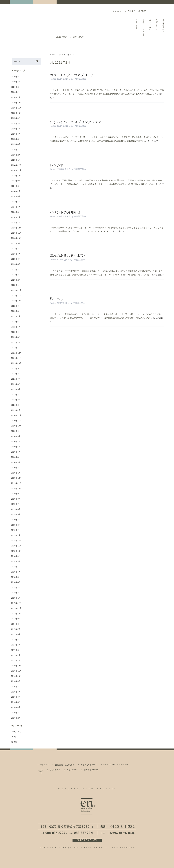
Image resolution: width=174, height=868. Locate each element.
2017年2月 (16, 655)
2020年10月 (17, 426)
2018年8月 (16, 561)
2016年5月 (16, 702)
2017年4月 (16, 645)
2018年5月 (16, 577)
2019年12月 (17, 478)
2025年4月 (16, 144)
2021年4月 (16, 395)
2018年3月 (16, 587)
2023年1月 (16, 285)
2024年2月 (16, 217)
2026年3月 (16, 87)
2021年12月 (17, 353)
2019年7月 (16, 504)
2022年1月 (16, 348)
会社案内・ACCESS (136, 11)
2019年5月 (16, 514)
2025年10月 (17, 113)
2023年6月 (16, 259)
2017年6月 (16, 634)
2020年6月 (16, 447)
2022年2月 (16, 342)
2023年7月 (16, 254)
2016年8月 (16, 687)
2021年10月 (17, 363)
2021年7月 (16, 379)
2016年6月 (16, 697)
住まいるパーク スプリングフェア (76, 122)
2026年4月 (16, 82)
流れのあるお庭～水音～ (68, 256)
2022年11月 (17, 296)
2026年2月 (16, 92)
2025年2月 (16, 155)
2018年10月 (17, 551)
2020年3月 (16, 462)
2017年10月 (17, 614)
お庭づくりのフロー (143, 28)
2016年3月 (16, 713)
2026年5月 (16, 77)
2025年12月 (17, 103)
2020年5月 (16, 452)
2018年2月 (16, 593)
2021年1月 (16, 410)
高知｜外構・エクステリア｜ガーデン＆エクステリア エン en (21, 21)
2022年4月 (16, 332)
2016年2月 (16, 718)
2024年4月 (16, 207)
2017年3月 (16, 650)
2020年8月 (16, 436)
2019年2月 (16, 530)
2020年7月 (16, 441)
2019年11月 (17, 483)
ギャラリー (118, 11)
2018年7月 (16, 567)
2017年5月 (16, 640)
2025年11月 (17, 108)
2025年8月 (16, 123)
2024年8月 (16, 186)
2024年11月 (17, 170)
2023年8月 (16, 249)
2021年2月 (16, 405)
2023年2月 (16, 280)
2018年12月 (17, 540)
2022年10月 (17, 301)
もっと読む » (154, 141)
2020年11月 (17, 421)
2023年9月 (16, 243)
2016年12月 (17, 666)
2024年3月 (16, 212)
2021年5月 (16, 389)
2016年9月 (16, 681)
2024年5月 (16, 202)
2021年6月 (16, 384)
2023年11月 (17, 233)
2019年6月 (16, 509)
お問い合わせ (77, 37)
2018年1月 (16, 598)
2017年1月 (16, 660)
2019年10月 (17, 488)
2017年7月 (16, 629)
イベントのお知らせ (65, 212)
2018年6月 (16, 572)
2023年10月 (17, 238)
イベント (15, 737)
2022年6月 (16, 322)
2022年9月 (16, 306)
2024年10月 (17, 176)
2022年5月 (16, 327)
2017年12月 (17, 603)
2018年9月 (16, 556)
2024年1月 (16, 222)
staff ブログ (60, 37)
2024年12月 (17, 165)
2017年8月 (16, 624)
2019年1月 (16, 535)
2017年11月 (17, 608)
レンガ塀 (57, 165)
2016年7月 (16, 692)
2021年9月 (16, 369)
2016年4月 (16, 707)
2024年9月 (16, 181)
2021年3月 (16, 400)
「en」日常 (16, 732)
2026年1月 (16, 97)
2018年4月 (16, 582)
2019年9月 (16, 494)
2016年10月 (17, 676)
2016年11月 (17, 671)
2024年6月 (16, 196)
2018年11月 (17, 546)
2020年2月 (16, 468)
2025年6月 (16, 134)
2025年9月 (16, 118)
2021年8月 (16, 374)
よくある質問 (150, 28)
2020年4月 (16, 457)
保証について (157, 28)
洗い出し (57, 299)
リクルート (137, 28)
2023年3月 (16, 275)
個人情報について (163, 28)
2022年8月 (16, 311)
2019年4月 (16, 520)
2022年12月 (17, 290)
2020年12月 (17, 415)
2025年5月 (16, 139)
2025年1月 (16, 160)
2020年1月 (16, 473)
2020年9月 (16, 431)
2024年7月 (16, 191)
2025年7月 (16, 129)
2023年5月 (16, 264)
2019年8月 (16, 499)
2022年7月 (16, 316)
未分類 (14, 742)
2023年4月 (16, 269)
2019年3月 (16, 525)
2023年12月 (17, 228)
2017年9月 (16, 619)
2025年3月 (16, 150)
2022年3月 (16, 337)
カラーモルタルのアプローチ (72, 75)
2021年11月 (17, 358)
